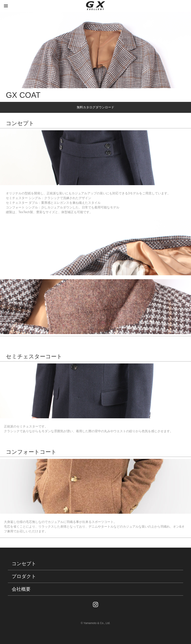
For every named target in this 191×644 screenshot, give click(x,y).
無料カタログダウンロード (95, 107)
